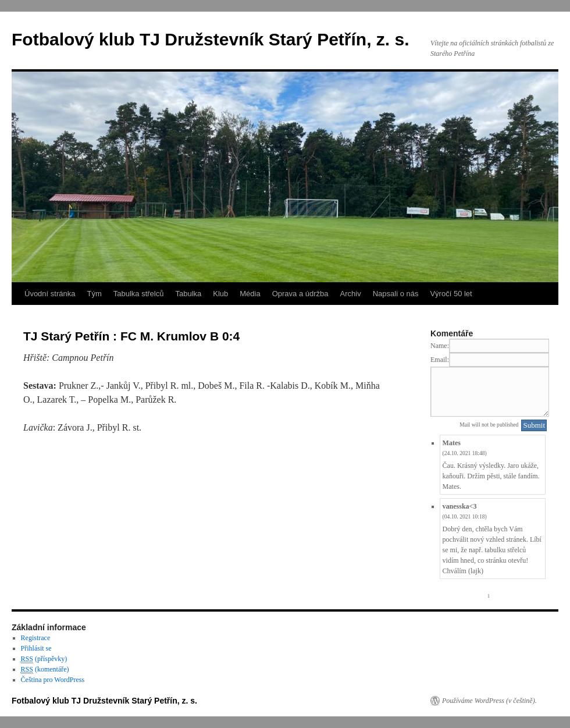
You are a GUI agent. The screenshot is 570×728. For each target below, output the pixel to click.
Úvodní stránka (50, 294)
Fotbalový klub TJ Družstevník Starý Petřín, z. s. (211, 39)
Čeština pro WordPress (53, 680)
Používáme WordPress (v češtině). (489, 701)
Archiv (351, 294)
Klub (220, 294)
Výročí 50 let (451, 294)
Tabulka (188, 294)
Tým (94, 294)
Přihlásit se (36, 648)
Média (250, 294)
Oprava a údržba (300, 294)
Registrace (36, 638)
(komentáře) (45, 670)
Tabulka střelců (139, 294)
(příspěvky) (44, 659)
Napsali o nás (396, 294)
